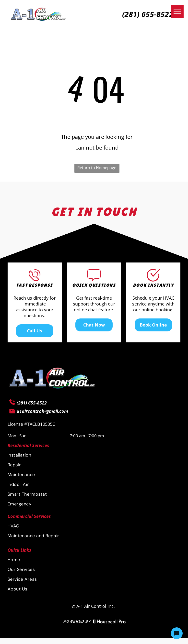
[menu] (177, 12)
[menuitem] (94, 455)
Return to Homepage (97, 168)
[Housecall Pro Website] (109, 622)
